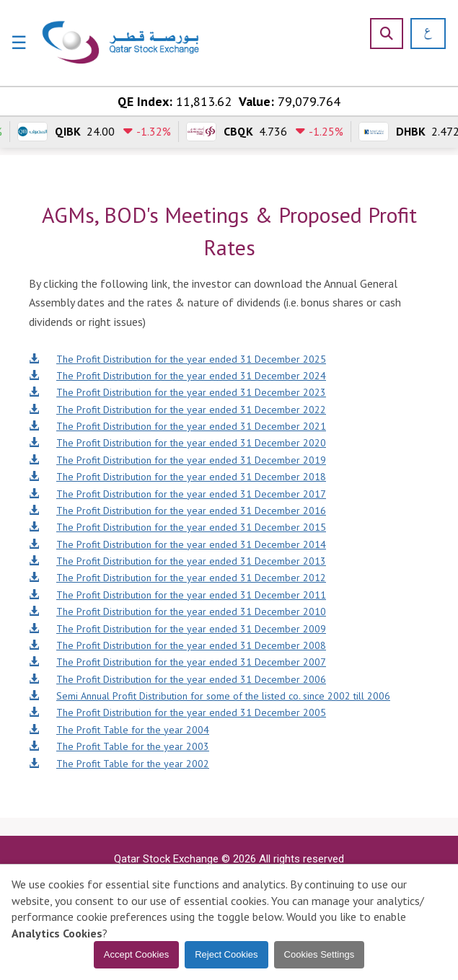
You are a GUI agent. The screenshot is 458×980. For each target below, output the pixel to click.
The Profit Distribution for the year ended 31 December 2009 (177, 629)
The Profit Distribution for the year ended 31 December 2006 (177, 679)
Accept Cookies (136, 954)
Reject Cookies (226, 954)
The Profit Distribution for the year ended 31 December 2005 (177, 712)
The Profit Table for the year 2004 (119, 730)
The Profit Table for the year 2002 (119, 764)
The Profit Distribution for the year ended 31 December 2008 (177, 645)
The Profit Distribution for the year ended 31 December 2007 (177, 662)
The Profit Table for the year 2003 (119, 746)
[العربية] (423, 34)
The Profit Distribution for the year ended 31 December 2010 (177, 612)
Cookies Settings (320, 954)
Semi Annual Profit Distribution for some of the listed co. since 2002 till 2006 (210, 696)
